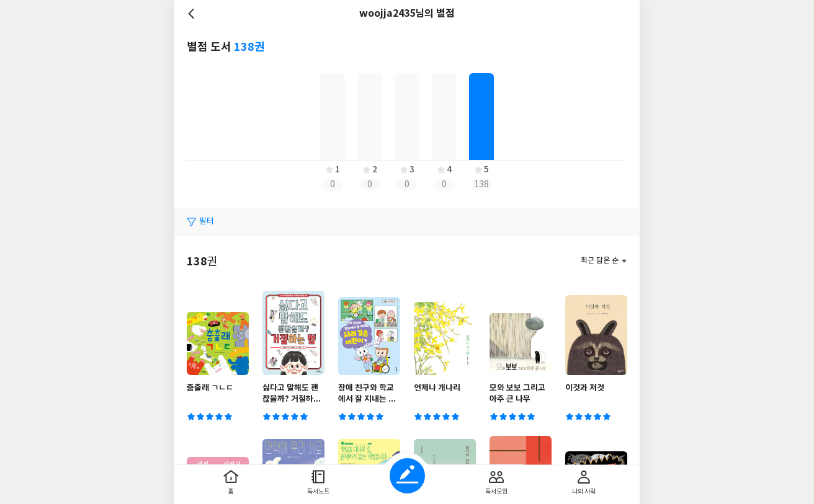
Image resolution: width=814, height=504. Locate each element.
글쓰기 (407, 476)
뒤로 (193, 14)
